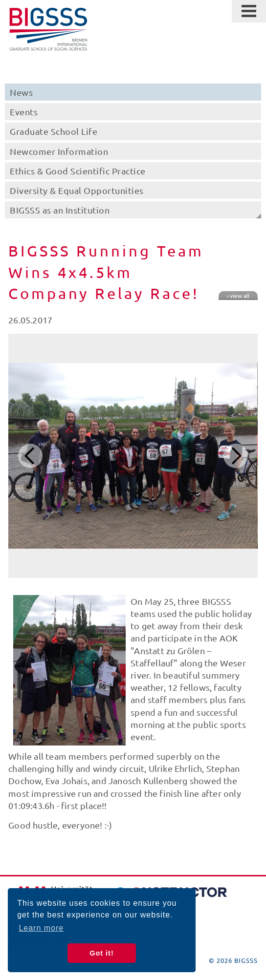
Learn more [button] (41, 928)
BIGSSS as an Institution (60, 210)
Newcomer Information (59, 151)
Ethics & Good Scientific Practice (78, 171)
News (21, 92)
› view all (238, 296)
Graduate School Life (54, 131)
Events (24, 112)
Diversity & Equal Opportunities (77, 190)
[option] (133, 456)
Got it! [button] (101, 953)
